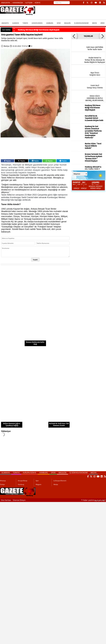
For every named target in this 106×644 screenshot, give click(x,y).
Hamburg (50, 23)
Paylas (8, 161)
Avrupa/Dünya (37, 23)
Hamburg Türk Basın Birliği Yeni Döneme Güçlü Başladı (39, 30)
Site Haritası (6, 500)
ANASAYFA (5, 23)
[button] (14, 29)
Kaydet (35, 260)
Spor (59, 23)
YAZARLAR (88, 36)
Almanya (16, 23)
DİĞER (102, 23)
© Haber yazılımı (94, 500)
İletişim (29, 3)
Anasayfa (6, 3)
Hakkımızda (18, 3)
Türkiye (25, 23)
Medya (94, 23)
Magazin (67, 23)
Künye (38, 3)
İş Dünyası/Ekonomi (81, 23)
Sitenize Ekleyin (19, 500)
